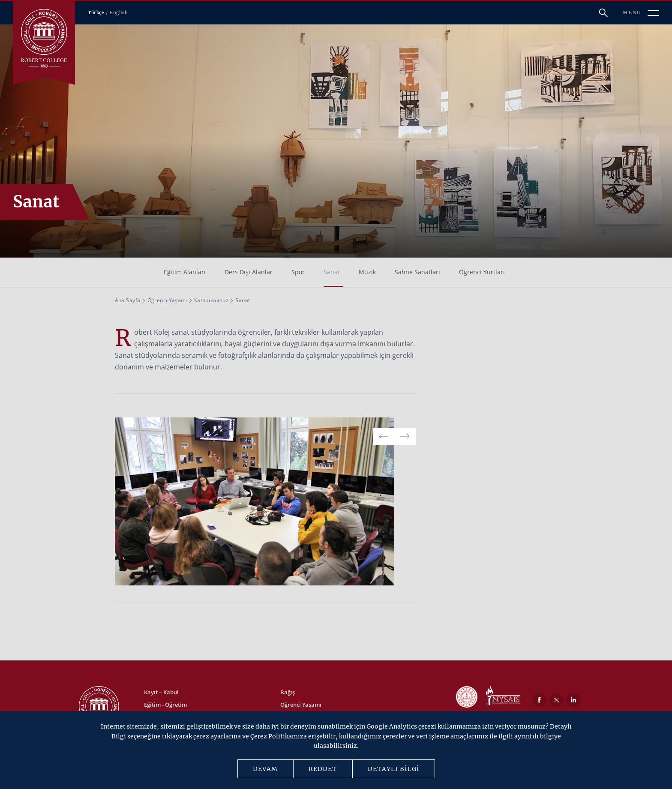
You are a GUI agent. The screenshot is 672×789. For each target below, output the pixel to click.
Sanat (332, 272)
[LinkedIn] (573, 700)
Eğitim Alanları (185, 272)
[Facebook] (539, 700)
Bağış (288, 692)
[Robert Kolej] (44, 38)
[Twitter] (556, 700)
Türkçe (96, 13)
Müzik (367, 272)
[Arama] (603, 13)
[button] (405, 436)
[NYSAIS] (503, 696)
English (119, 13)
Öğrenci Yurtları (482, 272)
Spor (298, 272)
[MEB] (467, 698)
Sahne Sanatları (417, 272)
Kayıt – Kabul (161, 692)
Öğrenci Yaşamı (167, 300)
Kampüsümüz (211, 300)
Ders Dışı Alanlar (249, 272)
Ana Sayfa (128, 300)
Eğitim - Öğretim (165, 705)
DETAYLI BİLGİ (394, 769)
